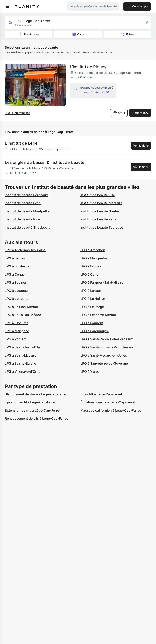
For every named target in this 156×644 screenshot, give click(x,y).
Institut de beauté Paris (98, 219)
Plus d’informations (18, 113)
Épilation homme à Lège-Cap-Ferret (108, 402)
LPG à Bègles (15, 258)
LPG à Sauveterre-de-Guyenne (104, 363)
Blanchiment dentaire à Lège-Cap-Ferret (36, 394)
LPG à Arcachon (93, 250)
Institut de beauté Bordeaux (26, 195)
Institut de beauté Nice (22, 219)
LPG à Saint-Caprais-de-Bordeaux (107, 339)
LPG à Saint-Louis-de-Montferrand (107, 347)
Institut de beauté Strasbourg (28, 227)
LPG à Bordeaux (17, 266)
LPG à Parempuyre (95, 331)
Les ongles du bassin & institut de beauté (45, 162)
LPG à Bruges (91, 266)
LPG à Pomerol (16, 339)
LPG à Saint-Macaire (21, 355)
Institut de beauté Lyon (23, 203)
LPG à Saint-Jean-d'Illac (23, 347)
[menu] (7, 6)
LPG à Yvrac (90, 371)
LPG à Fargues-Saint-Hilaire (102, 282)
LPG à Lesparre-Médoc (98, 315)
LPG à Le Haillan (93, 299)
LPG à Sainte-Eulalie (20, 363)
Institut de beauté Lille (98, 195)
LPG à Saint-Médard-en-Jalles (104, 355)
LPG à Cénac (15, 274)
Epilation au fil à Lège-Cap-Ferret (30, 402)
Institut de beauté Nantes (100, 211)
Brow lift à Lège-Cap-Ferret (101, 394)
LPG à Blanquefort (95, 258)
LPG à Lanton (91, 291)
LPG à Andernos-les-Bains (25, 250)
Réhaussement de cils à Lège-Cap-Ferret (36, 418)
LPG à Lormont (92, 323)
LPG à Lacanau (16, 291)
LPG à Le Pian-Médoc (21, 307)
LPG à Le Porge (92, 307)
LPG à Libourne (17, 323)
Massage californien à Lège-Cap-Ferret (111, 410)
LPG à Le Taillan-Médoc (23, 315)
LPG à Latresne (17, 299)
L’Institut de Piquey (88, 67)
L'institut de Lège (21, 143)
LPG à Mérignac (17, 331)
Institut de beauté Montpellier (28, 211)
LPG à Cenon (90, 274)
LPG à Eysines (16, 282)
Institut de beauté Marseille (101, 203)
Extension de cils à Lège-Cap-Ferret (33, 410)
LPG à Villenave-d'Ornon (24, 371)
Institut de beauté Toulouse (102, 227)
